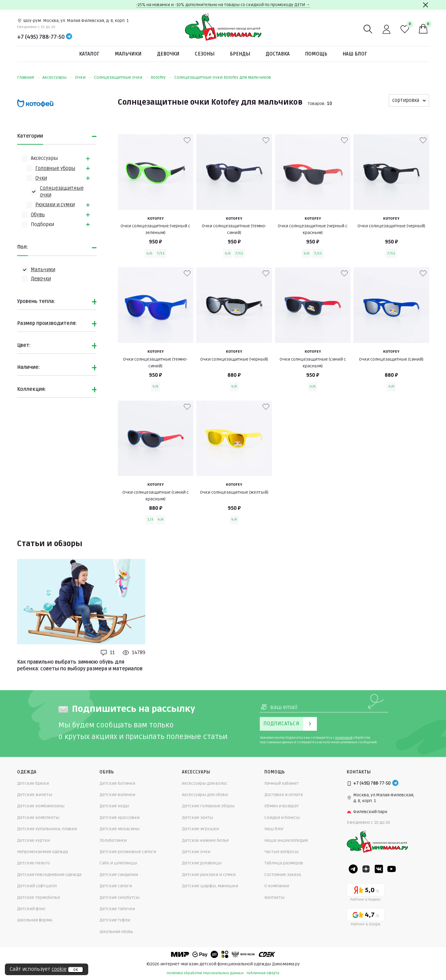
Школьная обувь (116, 932)
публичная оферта (263, 973)
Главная (29, 77)
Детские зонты (198, 818)
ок (76, 970)
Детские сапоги (116, 886)
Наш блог (355, 54)
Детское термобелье (39, 897)
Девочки (168, 54)
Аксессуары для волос (205, 783)
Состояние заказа (283, 875)
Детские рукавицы (202, 863)
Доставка (278, 54)
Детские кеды (114, 806)
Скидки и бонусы (282, 818)
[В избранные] (187, 140)
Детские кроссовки (120, 818)
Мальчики (128, 54)
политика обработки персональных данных (205, 973)
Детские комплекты (38, 818)
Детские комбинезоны (41, 806)
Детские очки (196, 852)
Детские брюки (33, 783)
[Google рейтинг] (366, 918)
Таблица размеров (284, 863)
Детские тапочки (117, 909)
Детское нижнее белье (205, 840)
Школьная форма (35, 920)
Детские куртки (33, 840)
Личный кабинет (282, 783)
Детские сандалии (119, 875)
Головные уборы (55, 168)
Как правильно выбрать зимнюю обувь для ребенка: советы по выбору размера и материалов (80, 665)
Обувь (38, 215)
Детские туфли (115, 920)
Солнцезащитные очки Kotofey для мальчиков (223, 77)
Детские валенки (117, 795)
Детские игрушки (200, 829)
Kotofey (161, 77)
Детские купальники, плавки (47, 829)
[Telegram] (69, 37)
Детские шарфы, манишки (210, 886)
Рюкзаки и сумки (55, 205)
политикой (344, 738)
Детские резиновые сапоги (128, 852)
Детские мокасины (120, 829)
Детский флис (31, 909)
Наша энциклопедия (286, 840)
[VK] (379, 869)
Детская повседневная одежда (49, 875)
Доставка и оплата (284, 795)
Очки (83, 77)
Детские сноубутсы (120, 897)
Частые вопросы (281, 852)
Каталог (89, 54)
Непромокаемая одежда (43, 852)
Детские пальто (33, 863)
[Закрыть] (426, 5)
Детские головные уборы (208, 806)
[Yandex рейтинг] (366, 894)
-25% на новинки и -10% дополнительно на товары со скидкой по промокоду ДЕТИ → (223, 5)
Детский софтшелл (37, 886)
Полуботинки (113, 840)
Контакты (274, 897)
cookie (59, 969)
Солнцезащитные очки (121, 77)
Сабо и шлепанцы (118, 863)
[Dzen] (366, 869)
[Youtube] (392, 869)
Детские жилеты (35, 795)
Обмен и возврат (282, 806)
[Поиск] (368, 29)
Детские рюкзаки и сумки (209, 875)
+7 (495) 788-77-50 (41, 37)
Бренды (240, 54)
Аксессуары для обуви (205, 795)
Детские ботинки (117, 783)
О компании (277, 886)
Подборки (42, 225)
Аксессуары (58, 77)
